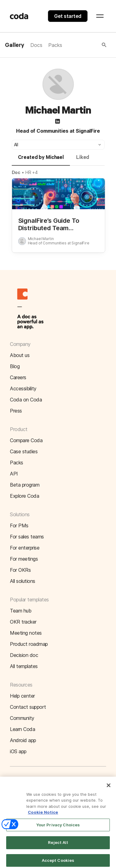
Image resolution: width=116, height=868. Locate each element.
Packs (55, 45)
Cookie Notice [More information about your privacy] (43, 816)
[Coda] (19, 16)
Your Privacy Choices (58, 829)
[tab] (41, 160)
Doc (16, 172)
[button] (85, 45)
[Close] (109, 789)
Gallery (15, 45)
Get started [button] (68, 16)
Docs (36, 45)
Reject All (58, 847)
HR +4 (32, 172)
